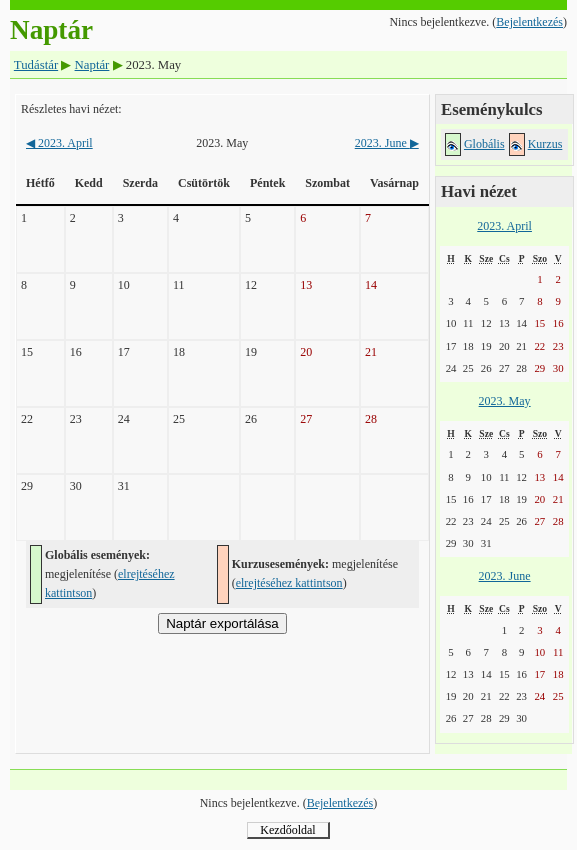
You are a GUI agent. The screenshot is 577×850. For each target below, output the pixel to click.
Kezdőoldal (287, 830)
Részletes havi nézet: (71, 109)
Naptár (92, 65)
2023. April (59, 143)
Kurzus (545, 144)
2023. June (387, 143)
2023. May (505, 401)
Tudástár (36, 65)
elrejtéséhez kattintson (289, 583)
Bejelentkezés (529, 22)
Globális (484, 144)
